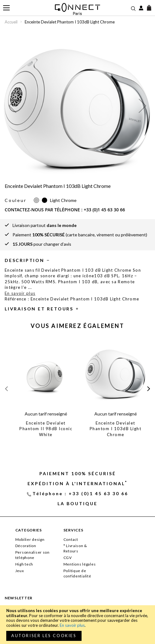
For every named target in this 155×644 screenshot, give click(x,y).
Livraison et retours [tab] (39, 309)
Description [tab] (25, 260)
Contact (71, 539)
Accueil (11, 22)
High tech (24, 564)
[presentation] (149, 388)
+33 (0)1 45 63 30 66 (104, 210)
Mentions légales (80, 564)
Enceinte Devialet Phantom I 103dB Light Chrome (116, 429)
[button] (12, 106)
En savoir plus (72, 625)
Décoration (26, 546)
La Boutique (77, 503)
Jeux (20, 571)
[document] (77, 625)
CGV (68, 558)
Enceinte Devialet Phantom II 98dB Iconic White (46, 429)
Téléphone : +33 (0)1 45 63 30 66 (80, 493)
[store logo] (78, 9)
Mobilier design (30, 539)
